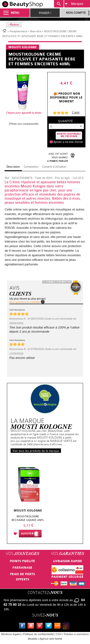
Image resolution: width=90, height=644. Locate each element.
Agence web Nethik (51, 639)
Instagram (67, 626)
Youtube (32, 626)
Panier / (45, 13)
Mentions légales (11, 634)
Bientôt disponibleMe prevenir (69, 135)
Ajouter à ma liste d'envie (68, 142)
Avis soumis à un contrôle (25, 302)
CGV (59, 634)
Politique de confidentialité (38, 634)
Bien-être (36, 31)
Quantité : (66, 121)
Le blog (58, 626)
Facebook (23, 626)
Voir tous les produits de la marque (36, 451)
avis (76, 112)
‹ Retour (14, 25)
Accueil (5, 30)
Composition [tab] (31, 167)
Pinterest (41, 626)
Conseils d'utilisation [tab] (54, 167)
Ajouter (27, 534)
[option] (28, 500)
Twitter (49, 626)
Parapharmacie (18, 31)
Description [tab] (13, 167)
